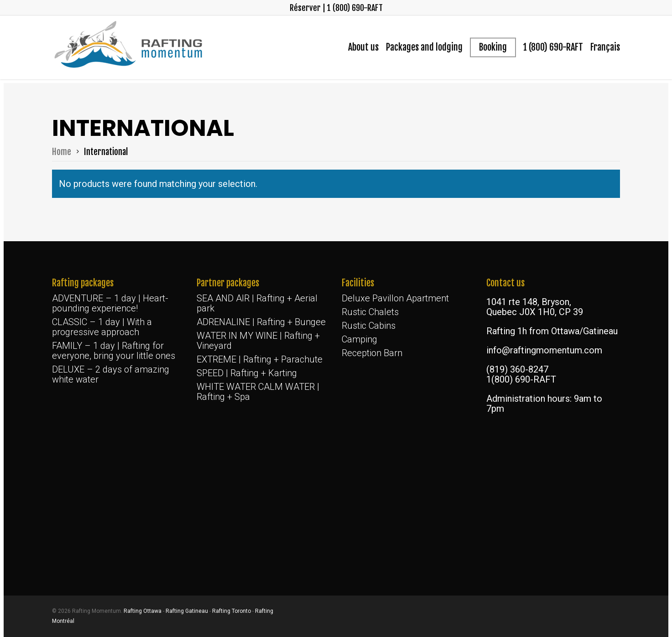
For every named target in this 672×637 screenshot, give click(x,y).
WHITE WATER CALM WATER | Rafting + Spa (258, 392)
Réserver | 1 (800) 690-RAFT (336, 8)
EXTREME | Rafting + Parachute (260, 359)
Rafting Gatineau (187, 611)
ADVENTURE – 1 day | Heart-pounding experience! (110, 303)
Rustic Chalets (370, 312)
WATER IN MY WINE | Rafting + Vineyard (258, 341)
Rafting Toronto (232, 611)
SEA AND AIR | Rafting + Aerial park (257, 303)
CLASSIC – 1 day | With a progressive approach (102, 327)
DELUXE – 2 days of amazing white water (111, 374)
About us (363, 47)
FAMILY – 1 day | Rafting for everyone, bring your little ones (114, 351)
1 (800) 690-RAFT (553, 47)
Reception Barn (372, 353)
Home (62, 152)
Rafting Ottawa (143, 611)
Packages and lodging (424, 47)
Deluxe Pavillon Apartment (395, 298)
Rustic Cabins (369, 326)
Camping (359, 339)
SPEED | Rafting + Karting (247, 373)
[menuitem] (605, 47)
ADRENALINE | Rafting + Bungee (261, 322)
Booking (493, 47)
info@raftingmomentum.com (544, 350)
